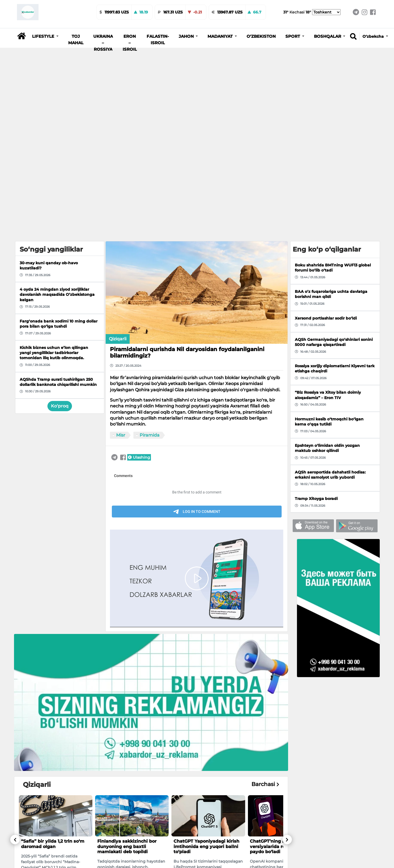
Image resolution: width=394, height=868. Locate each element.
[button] (45, 36)
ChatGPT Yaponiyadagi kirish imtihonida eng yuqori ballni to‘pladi (206, 698)
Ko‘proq (60, 258)
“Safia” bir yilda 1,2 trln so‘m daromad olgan (53, 695)
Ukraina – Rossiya (103, 43)
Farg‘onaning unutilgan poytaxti (277, 819)
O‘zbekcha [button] (374, 36)
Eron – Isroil (130, 43)
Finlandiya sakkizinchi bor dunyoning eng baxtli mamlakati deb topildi (127, 698)
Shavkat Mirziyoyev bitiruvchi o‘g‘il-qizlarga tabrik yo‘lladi (131, 819)
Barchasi (265, 636)
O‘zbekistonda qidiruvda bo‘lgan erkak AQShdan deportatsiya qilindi (201, 821)
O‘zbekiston (261, 36)
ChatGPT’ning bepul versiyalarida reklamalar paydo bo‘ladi (277, 698)
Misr (121, 287)
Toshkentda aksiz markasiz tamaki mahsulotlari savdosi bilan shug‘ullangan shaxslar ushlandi (54, 824)
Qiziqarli (118, 190)
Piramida (150, 287)
